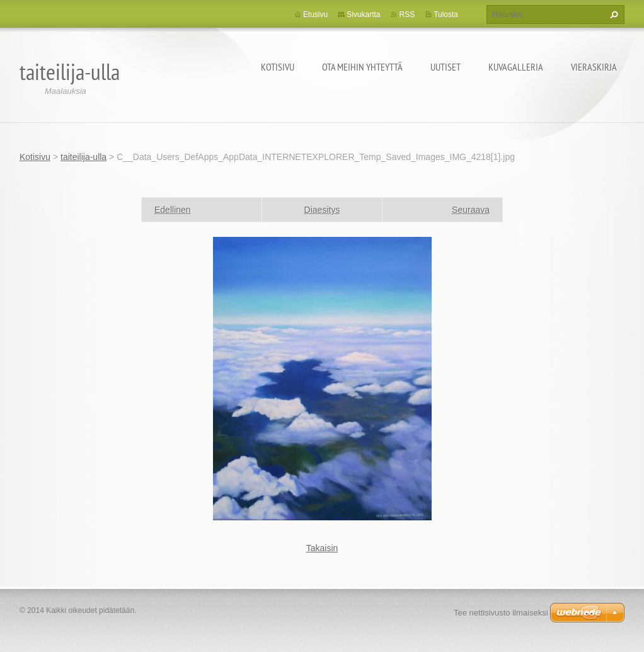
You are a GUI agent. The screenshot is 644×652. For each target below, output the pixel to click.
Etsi (612, 14)
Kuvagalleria (516, 67)
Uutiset (446, 67)
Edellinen (173, 210)
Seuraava (471, 210)
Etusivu (315, 14)
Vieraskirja (594, 67)
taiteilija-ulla (83, 157)
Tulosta (446, 14)
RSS (407, 14)
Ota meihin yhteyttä (362, 67)
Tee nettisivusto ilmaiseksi (501, 613)
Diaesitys (322, 210)
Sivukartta (363, 14)
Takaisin (322, 548)
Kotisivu (278, 67)
